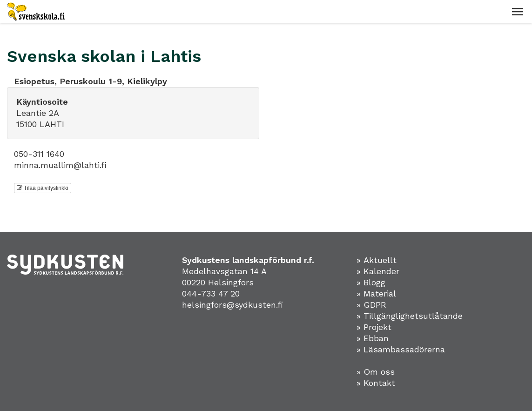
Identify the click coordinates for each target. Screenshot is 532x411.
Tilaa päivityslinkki (43, 188)
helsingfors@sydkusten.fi (232, 305)
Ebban (376, 338)
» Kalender (378, 271)
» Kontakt (376, 383)
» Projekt (374, 327)
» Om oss (376, 372)
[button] (518, 12)
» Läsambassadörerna (401, 349)
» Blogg (371, 282)
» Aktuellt (377, 260)
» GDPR (371, 305)
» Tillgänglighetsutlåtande (410, 316)
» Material (376, 293)
